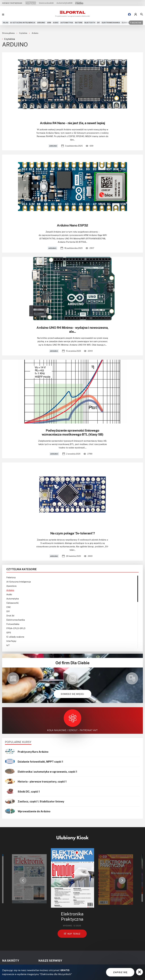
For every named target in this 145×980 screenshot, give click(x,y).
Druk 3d (10, 616)
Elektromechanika (111, 23)
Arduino (41, 23)
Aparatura (11, 586)
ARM (49, 23)
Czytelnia (23, 33)
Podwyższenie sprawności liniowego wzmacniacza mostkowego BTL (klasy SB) (73, 432)
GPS (9, 632)
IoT (8, 645)
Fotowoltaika (13, 624)
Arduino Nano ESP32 (72, 225)
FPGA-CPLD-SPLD (16, 628)
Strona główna (9, 33)
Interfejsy (11, 641)
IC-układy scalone (15, 637)
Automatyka (67, 23)
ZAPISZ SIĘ (120, 972)
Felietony (11, 577)
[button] (23, 880)
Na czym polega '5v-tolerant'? (72, 533)
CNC (9, 607)
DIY (98, 23)
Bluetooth (90, 23)
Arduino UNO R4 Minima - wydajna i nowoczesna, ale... (72, 329)
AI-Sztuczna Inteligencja (23, 23)
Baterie (79, 23)
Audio (56, 23)
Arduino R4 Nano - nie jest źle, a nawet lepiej (72, 123)
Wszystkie (136, 23)
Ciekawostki (12, 603)
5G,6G (6, 23)
